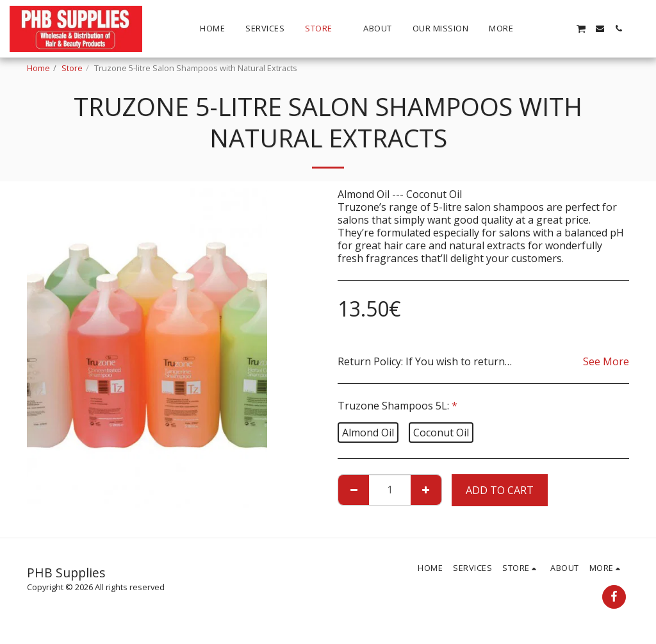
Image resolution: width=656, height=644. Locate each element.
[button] (544, 29)
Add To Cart (500, 490)
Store (72, 68)
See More (606, 361)
